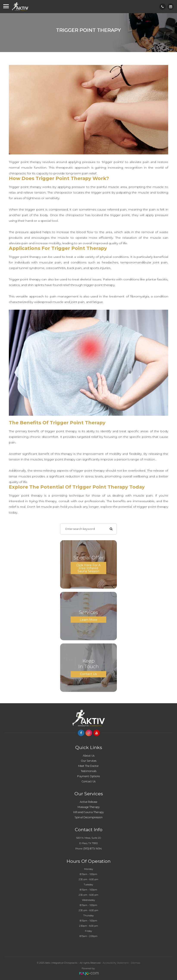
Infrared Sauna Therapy (88, 812)
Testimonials (89, 771)
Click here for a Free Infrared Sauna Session (88, 568)
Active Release (88, 802)
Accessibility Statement (116, 963)
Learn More (88, 620)
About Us (89, 756)
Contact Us (88, 674)
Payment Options (88, 776)
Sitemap (135, 963)
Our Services (89, 761)
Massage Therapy (89, 807)
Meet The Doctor (88, 766)
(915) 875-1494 (93, 848)
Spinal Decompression (89, 817)
